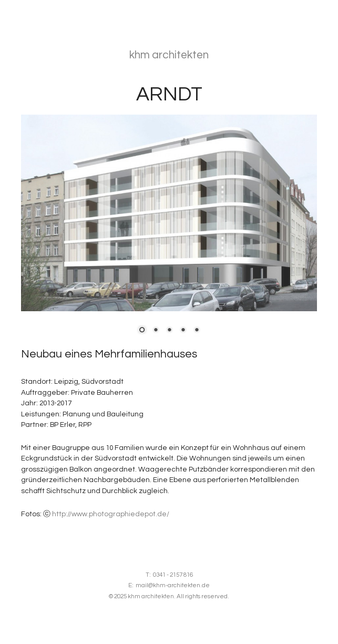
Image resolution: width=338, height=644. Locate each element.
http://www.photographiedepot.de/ (111, 514)
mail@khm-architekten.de (173, 585)
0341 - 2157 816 (173, 575)
